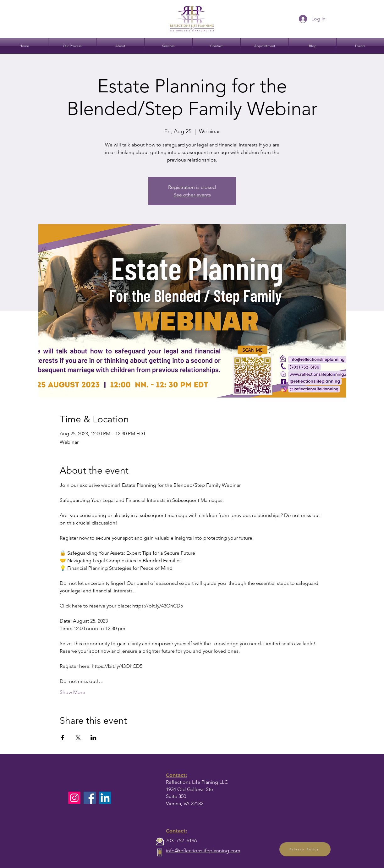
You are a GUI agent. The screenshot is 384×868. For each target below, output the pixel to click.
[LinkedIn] (105, 798)
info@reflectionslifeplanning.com (203, 851)
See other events (192, 195)
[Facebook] (90, 798)
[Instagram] (74, 798)
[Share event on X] (78, 738)
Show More (72, 692)
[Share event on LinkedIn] (93, 738)
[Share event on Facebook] (63, 738)
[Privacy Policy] (305, 849)
